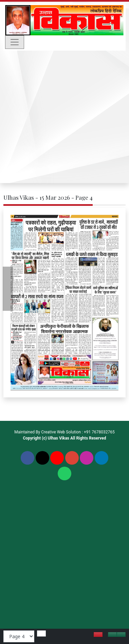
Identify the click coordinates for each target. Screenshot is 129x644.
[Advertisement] (64, 118)
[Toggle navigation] (15, 42)
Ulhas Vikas (59, 438)
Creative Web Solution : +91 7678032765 (78, 432)
